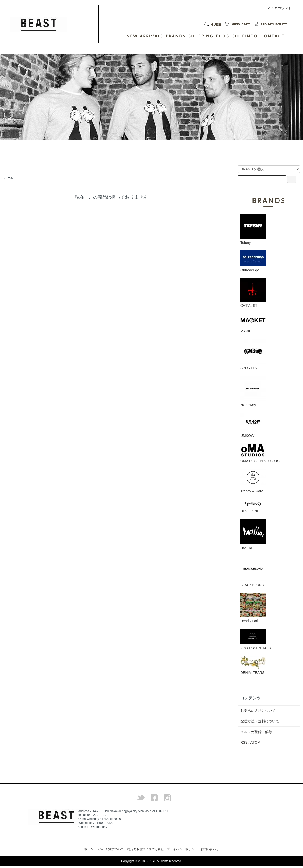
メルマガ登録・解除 (256, 732)
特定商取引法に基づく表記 (145, 849)
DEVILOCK (253, 506)
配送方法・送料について (260, 721)
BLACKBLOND (253, 571)
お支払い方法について (258, 711)
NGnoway (253, 391)
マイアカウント (277, 8)
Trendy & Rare (253, 481)
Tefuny (253, 229)
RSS (244, 742)
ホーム (9, 178)
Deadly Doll (253, 608)
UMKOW (253, 425)
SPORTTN (253, 354)
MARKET (253, 323)
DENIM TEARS (253, 665)
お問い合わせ (210, 849)
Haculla (253, 535)
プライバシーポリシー (182, 849)
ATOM (255, 742)
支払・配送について (110, 849)
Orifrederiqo (253, 261)
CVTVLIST (253, 293)
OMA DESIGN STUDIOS (260, 453)
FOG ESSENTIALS (256, 639)
